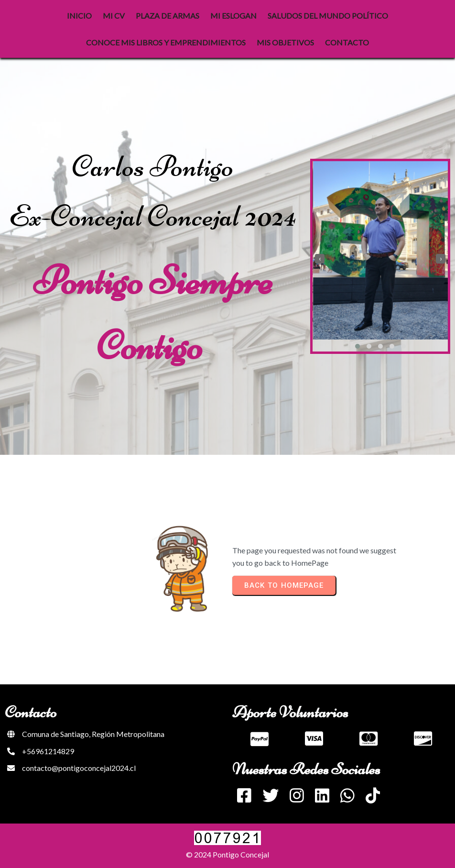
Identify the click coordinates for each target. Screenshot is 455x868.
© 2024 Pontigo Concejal (227, 854)
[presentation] (320, 259)
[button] (357, 346)
